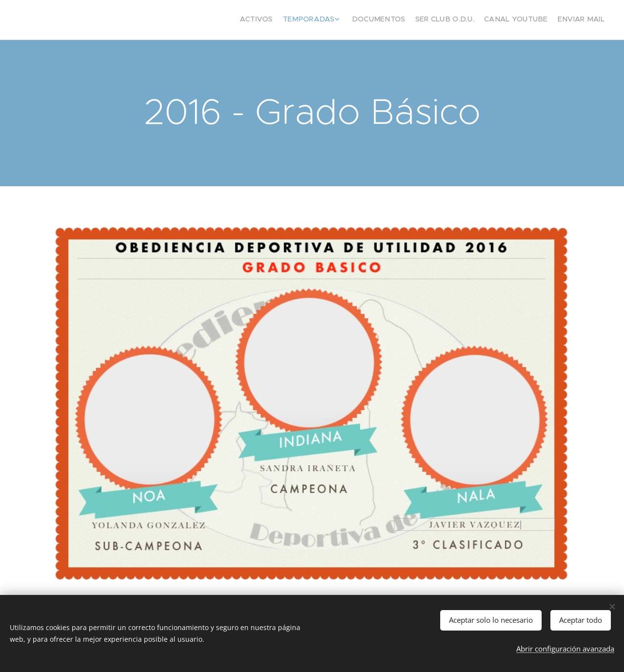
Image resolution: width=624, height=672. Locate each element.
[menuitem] (550, 20)
